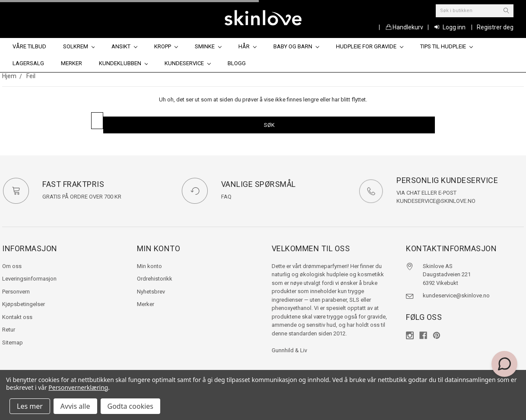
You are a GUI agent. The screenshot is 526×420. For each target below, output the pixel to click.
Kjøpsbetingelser (24, 304)
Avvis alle (75, 406)
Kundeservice (188, 63)
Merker (71, 63)
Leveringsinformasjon (29, 279)
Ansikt (124, 46)
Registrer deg (495, 27)
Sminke (208, 46)
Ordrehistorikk (155, 279)
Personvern (16, 292)
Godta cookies (130, 406)
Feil (31, 76)
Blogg (237, 63)
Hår (247, 46)
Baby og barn (296, 46)
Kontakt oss (17, 317)
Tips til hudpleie (447, 46)
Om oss (12, 266)
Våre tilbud (29, 46)
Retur (9, 330)
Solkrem (79, 46)
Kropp (166, 46)
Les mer (30, 406)
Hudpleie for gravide (370, 46)
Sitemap (13, 343)
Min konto (149, 266)
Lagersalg (28, 63)
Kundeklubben (124, 63)
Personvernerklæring (78, 387)
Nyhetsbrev (151, 292)
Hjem (9, 76)
